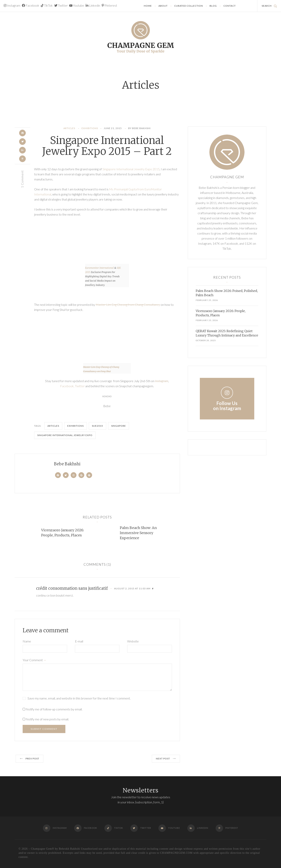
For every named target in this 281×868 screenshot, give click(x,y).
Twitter (61, 5)
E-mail (79, 641)
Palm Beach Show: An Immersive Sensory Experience (138, 533)
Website (133, 641)
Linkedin (93, 5)
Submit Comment (44, 729)
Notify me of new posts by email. (47, 719)
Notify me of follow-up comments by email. (54, 709)
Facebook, (68, 386)
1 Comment (22, 180)
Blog (213, 6)
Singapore (119, 426)
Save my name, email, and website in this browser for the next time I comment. (79, 698)
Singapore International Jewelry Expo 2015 (131, 169)
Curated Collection (189, 6)
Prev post (29, 759)
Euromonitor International (99, 268)
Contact (230, 6)
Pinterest (109, 5)
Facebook (31, 5)
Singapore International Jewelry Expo (65, 435)
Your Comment (34, 660)
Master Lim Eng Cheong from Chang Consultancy (128, 305)
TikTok (47, 5)
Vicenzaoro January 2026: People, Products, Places (63, 533)
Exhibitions (90, 128)
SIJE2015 (97, 426)
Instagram (12, 5)
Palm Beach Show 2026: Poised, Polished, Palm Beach (227, 293)
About (163, 6)
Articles (69, 128)
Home (148, 6)
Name (27, 641)
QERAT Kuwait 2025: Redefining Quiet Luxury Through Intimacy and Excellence (227, 333)
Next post (166, 759)
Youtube (77, 5)
